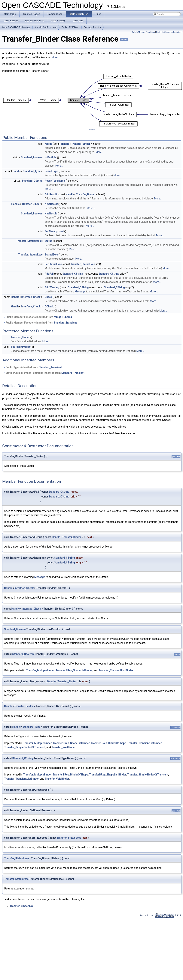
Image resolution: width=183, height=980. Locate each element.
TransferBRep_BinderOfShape (108, 743)
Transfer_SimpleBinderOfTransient (25, 747)
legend (92, 129)
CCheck (49, 306)
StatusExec (51, 255)
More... (55, 57)
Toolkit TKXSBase (70, 27)
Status (49, 241)
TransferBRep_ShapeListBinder (74, 670)
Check (48, 297)
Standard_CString (32, 181)
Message (80, 291)
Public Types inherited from (32, 367)
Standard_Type (32, 171)
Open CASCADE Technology (16, 27)
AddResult (51, 194)
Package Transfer (92, 27)
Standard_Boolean (32, 157)
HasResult (51, 214)
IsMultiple (51, 157)
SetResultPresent (21, 347)
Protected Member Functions (169, 32)
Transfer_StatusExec (30, 255)
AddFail (49, 274)
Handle (65, 144)
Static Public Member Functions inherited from (44, 373)
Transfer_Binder (81, 144)
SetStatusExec (53, 264)
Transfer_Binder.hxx (22, 906)
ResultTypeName (55, 181)
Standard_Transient (65, 323)
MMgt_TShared (63, 317)
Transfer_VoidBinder (64, 747)
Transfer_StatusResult (29, 241)
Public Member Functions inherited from (38, 317)
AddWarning (52, 287)
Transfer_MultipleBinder (40, 670)
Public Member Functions (143, 32)
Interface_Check (31, 297)
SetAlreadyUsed (54, 231)
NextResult (51, 204)
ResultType (51, 171)
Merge (48, 144)
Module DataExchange (46, 27)
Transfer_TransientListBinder (116, 670)
